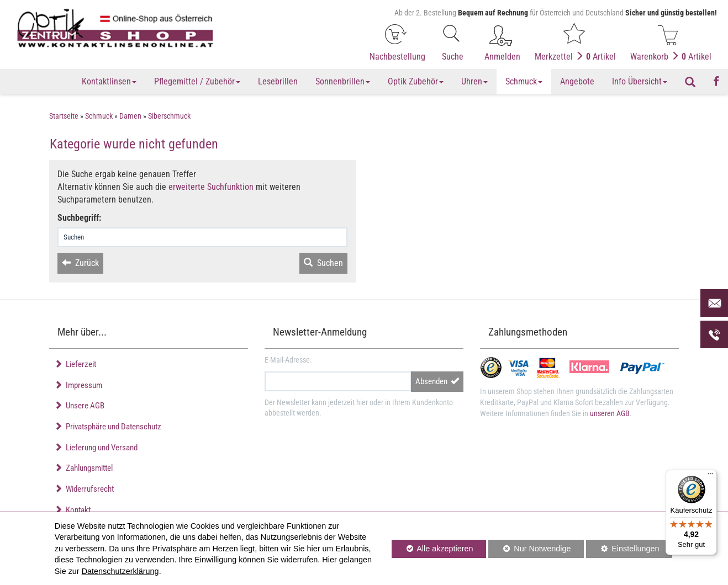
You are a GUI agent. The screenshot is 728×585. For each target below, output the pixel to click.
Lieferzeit (75, 364)
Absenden (437, 381)
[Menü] (710, 476)
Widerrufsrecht (84, 489)
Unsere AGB (79, 406)
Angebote (577, 81)
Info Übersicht (640, 81)
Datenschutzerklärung (120, 571)
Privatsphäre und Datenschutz (108, 427)
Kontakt (72, 510)
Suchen (323, 263)
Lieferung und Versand (96, 448)
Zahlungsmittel (83, 468)
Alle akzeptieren (432, 548)
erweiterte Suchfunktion (211, 187)
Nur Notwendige (529, 551)
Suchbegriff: (79, 218)
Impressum (78, 385)
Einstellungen (623, 551)
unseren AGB (610, 413)
